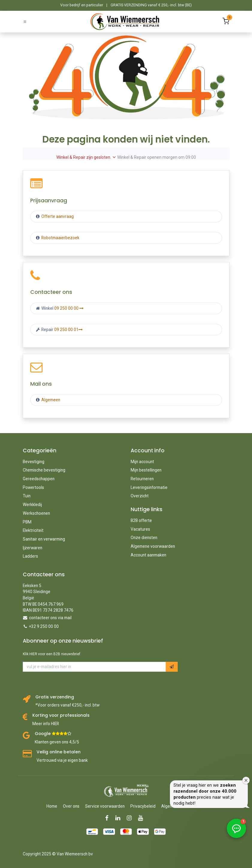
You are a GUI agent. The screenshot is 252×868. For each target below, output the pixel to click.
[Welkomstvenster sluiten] (246, 780)
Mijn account (142, 462)
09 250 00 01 (68, 330)
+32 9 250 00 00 (44, 626)
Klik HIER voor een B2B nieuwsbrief (52, 654)
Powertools (33, 487)
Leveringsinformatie (149, 487)
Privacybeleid (143, 806)
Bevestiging (34, 462)
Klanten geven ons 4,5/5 (57, 742)
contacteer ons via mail (50, 618)
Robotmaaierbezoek (60, 238)
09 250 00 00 (69, 308)
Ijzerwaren (33, 548)
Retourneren (142, 479)
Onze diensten (144, 538)
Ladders (30, 556)
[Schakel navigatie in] (25, 21)
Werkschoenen (36, 513)
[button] (172, 667)
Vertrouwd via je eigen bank (62, 760)
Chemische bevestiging (44, 470)
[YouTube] (142, 818)
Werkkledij (32, 505)
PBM (27, 522)
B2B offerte (141, 520)
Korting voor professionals (61, 715)
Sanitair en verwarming (44, 539)
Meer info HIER (46, 724)
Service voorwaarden (105, 806)
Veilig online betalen (59, 752)
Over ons (71, 806)
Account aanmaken (148, 555)
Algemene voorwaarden (153, 546)
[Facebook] (109, 818)
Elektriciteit (33, 530)
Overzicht (140, 496)
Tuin (27, 496)
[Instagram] (131, 818)
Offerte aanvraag (57, 216)
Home (52, 806)
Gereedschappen (39, 479)
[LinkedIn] (120, 818)
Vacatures (140, 529)
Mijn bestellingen (146, 470)
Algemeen (51, 400)
